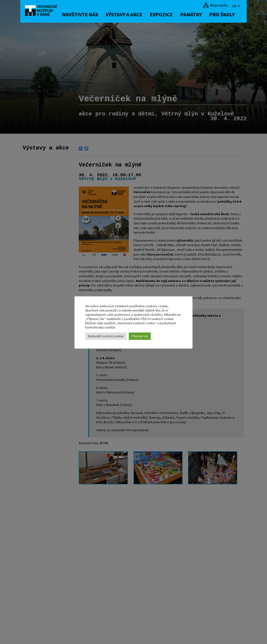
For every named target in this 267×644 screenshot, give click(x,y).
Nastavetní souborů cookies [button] (106, 336)
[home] (42, 11)
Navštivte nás (83, 14)
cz (235, 6)
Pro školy (225, 14)
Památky (194, 14)
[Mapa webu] (215, 5)
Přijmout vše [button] (140, 336)
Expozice (164, 14)
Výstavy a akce (127, 14)
